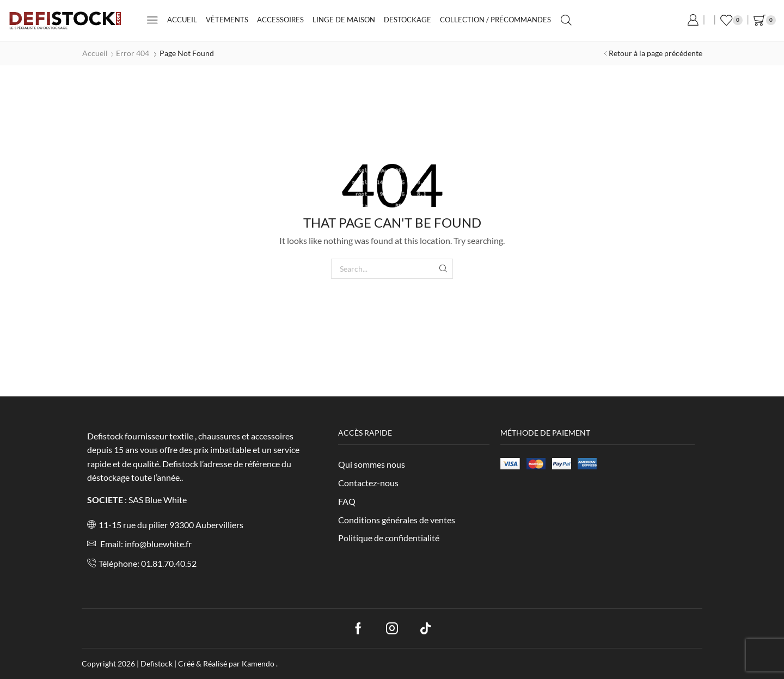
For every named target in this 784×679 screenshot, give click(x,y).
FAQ (347, 501)
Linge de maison (344, 20)
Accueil (182, 20)
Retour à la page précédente (656, 53)
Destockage (408, 20)
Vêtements (227, 20)
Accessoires (280, 20)
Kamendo (259, 663)
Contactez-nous (368, 483)
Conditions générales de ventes (397, 520)
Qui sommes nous (372, 464)
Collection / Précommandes (495, 20)
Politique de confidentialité (389, 538)
